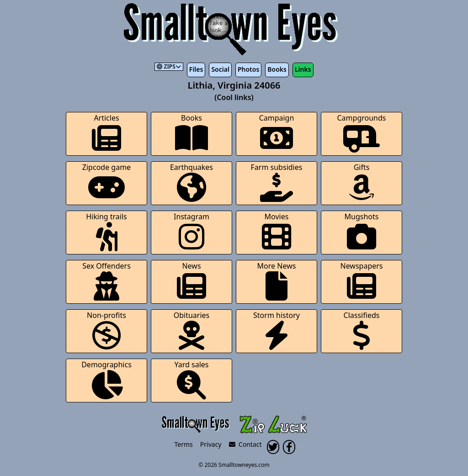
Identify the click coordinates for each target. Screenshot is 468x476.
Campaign (277, 133)
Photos (248, 69)
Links (303, 69)
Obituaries (192, 330)
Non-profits (106, 330)
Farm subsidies (277, 182)
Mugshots (362, 231)
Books (277, 69)
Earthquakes (191, 182)
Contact (245, 444)
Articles (106, 133)
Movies (277, 231)
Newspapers (361, 281)
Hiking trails (106, 231)
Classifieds (362, 330)
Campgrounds (362, 133)
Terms (184, 444)
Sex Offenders (106, 281)
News (191, 281)
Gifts (362, 182)
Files (196, 69)
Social (220, 69)
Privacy (211, 444)
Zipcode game (106, 182)
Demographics (106, 379)
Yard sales (192, 379)
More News (277, 281)
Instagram (191, 231)
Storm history (277, 330)
